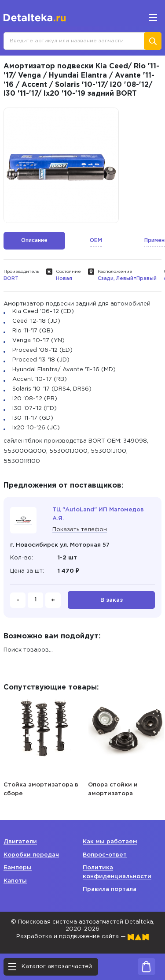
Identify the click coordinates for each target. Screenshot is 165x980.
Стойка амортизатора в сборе (41, 789)
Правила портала (110, 889)
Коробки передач (31, 855)
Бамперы (18, 868)
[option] (61, 165)
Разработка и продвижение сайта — (82, 937)
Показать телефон (80, 530)
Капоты (15, 881)
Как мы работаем (110, 842)
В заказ (112, 600)
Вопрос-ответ (105, 855)
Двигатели (20, 842)
